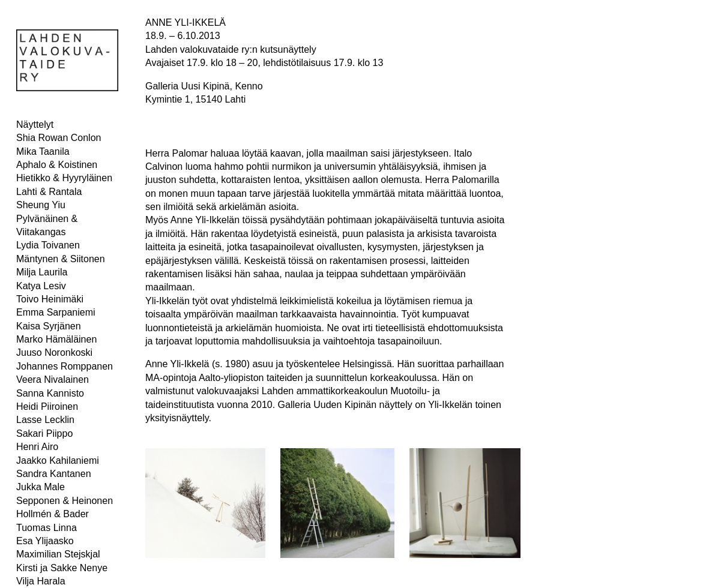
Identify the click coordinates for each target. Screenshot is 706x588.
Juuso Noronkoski (54, 352)
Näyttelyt (35, 124)
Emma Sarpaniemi (56, 312)
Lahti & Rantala (49, 192)
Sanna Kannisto (50, 393)
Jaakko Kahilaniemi (58, 460)
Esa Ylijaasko (45, 541)
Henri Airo (37, 447)
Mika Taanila (43, 151)
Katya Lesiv (41, 286)
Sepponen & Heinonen (65, 501)
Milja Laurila (42, 272)
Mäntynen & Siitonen (61, 259)
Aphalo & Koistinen (57, 165)
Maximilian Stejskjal (58, 554)
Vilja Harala (41, 581)
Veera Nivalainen (53, 379)
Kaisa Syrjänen (49, 326)
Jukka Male (41, 487)
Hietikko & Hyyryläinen (64, 178)
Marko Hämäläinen (56, 339)
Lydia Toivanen (48, 245)
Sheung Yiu (41, 205)
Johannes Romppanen (65, 366)
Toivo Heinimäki (50, 299)
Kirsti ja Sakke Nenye (62, 568)
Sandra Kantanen (54, 474)
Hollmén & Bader (53, 514)
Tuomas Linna (47, 528)
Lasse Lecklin (45, 420)
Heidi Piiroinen (47, 406)
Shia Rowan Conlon (59, 138)
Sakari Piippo (44, 433)
